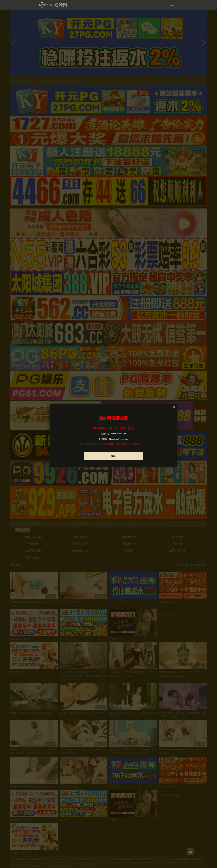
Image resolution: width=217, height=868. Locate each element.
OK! (113, 456)
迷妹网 (61, 5)
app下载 (45, 5)
